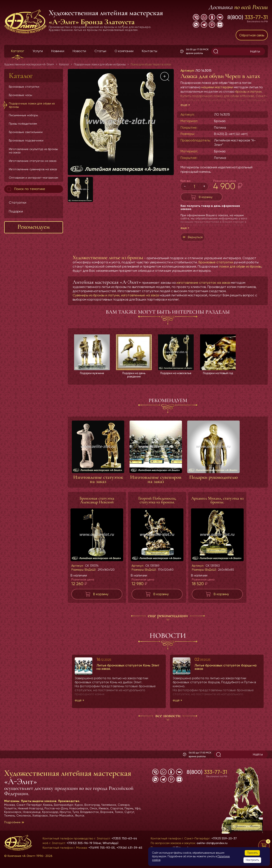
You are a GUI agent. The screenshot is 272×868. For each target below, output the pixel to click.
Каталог (18, 51)
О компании (124, 51)
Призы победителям (23, 124)
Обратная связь (252, 35)
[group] (121, 122)
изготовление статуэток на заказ (203, 287)
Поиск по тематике (25, 189)
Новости (79, 51)
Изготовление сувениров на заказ (33, 169)
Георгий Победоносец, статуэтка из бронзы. (157, 505)
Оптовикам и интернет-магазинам (33, 178)
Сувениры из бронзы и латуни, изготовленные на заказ (116, 299)
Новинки (58, 51)
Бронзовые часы (20, 95)
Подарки (16, 211)
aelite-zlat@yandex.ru (212, 843)
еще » (185, 105)
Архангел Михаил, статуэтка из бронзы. (217, 505)
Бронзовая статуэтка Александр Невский (97, 505)
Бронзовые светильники (26, 132)
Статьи (100, 51)
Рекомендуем (34, 227)
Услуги (38, 51)
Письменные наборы (23, 115)
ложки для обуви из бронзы (240, 271)
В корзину (206, 198)
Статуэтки (18, 202)
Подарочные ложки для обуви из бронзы (32, 105)
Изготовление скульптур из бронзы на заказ (33, 151)
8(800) (248, 17)
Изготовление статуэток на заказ (33, 161)
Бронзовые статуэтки (24, 87)
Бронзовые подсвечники (26, 140)
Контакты (150, 51)
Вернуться (197, 240)
